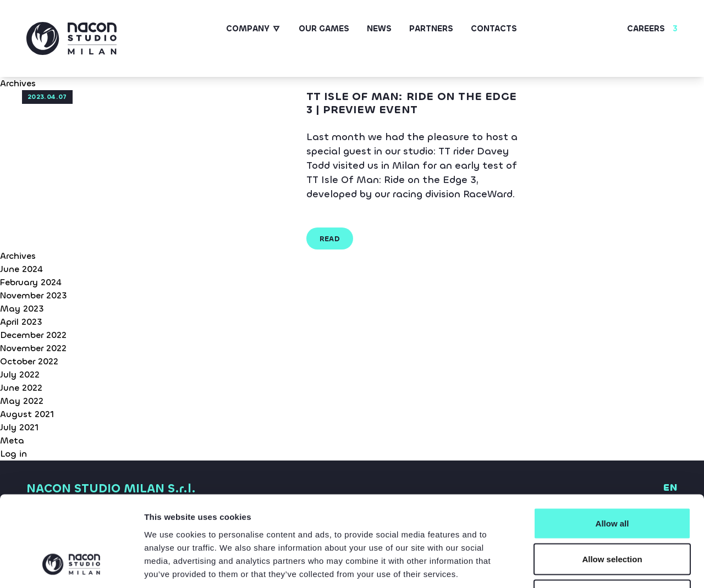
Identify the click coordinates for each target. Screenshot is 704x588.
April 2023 (21, 322)
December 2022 (33, 335)
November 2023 (34, 295)
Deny (612, 516)
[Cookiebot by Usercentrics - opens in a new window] (71, 567)
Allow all (612, 444)
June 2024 (21, 269)
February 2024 (31, 282)
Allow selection (612, 480)
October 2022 (29, 361)
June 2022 (21, 388)
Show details (577, 566)
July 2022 (20, 375)
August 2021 (27, 414)
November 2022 (33, 348)
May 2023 (22, 309)
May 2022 (22, 401)
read (330, 239)
